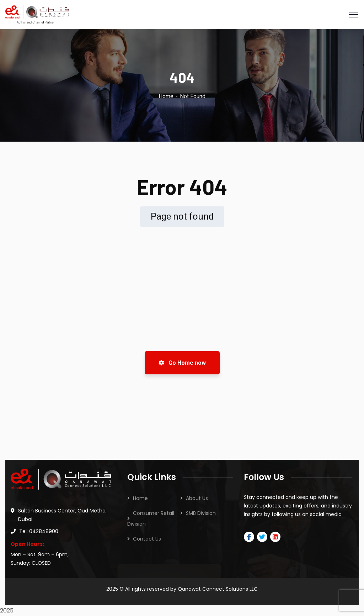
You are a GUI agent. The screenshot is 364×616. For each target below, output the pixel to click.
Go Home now (182, 363)
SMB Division (201, 513)
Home (166, 96)
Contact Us (147, 539)
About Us (197, 498)
